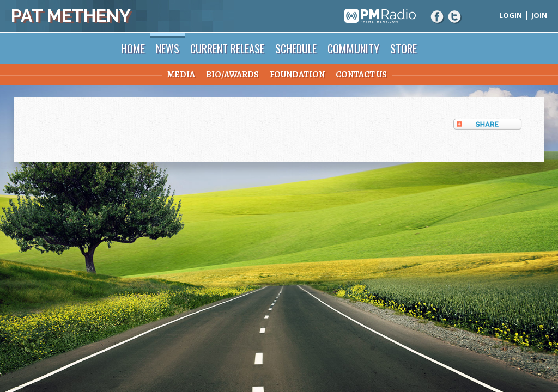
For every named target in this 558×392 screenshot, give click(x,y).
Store (404, 48)
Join (539, 15)
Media (181, 75)
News (168, 48)
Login (511, 15)
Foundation (297, 75)
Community (353, 48)
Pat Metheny (71, 16)
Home (133, 48)
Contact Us (361, 75)
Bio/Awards (232, 75)
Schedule (296, 48)
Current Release (227, 48)
